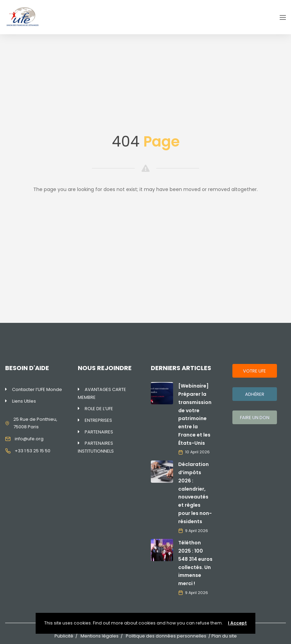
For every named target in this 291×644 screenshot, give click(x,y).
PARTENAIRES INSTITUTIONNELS (96, 447)
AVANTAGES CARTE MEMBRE (102, 393)
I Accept (237, 623)
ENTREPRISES (98, 420)
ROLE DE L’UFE (99, 409)
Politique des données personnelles (166, 636)
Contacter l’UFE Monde (37, 389)
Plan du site (224, 636)
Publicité (64, 636)
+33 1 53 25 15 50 (33, 451)
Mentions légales (100, 636)
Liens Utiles (24, 401)
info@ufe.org (29, 439)
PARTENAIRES (99, 432)
